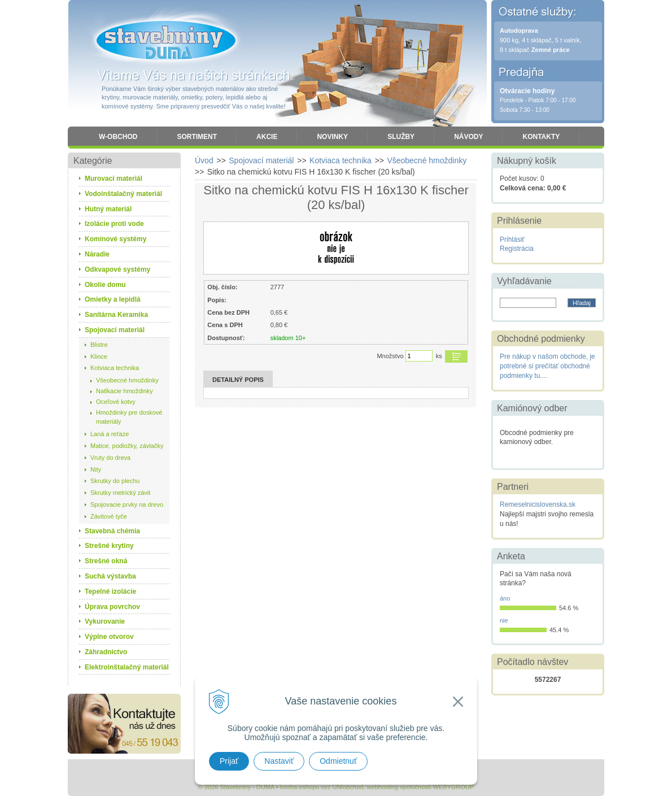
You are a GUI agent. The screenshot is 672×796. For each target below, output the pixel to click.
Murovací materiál (114, 179)
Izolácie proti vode (114, 224)
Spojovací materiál (115, 330)
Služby (401, 137)
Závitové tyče (109, 516)
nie (504, 620)
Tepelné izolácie (110, 591)
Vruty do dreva (110, 458)
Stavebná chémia (112, 531)
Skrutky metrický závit (120, 493)
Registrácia (517, 249)
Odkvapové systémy (117, 269)
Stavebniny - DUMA (166, 41)
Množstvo (390, 356)
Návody (468, 137)
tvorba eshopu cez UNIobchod (321, 787)
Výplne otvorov (109, 637)
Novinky (332, 137)
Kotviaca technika (115, 368)
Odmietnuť (338, 761)
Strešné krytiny (109, 546)
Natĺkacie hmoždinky (125, 391)
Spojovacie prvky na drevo (127, 504)
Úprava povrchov (112, 607)
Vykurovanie (105, 621)
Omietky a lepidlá (113, 299)
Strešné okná (106, 561)
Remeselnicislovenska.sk (538, 504)
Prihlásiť (512, 240)
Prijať (229, 761)
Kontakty (541, 137)
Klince (99, 356)
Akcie (267, 137)
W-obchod (118, 137)
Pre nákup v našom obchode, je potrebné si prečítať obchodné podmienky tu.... (547, 366)
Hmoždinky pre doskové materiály (129, 417)
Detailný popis (238, 380)
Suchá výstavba (110, 576)
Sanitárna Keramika (116, 315)
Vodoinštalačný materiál (123, 194)
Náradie (97, 254)
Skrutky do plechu (115, 481)
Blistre (99, 345)
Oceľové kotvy (116, 402)
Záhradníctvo (106, 652)
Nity (96, 469)
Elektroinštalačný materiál (127, 667)
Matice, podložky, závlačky (127, 446)
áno (505, 598)
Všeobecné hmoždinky (127, 380)
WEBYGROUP (453, 787)
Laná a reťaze (110, 434)
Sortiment (197, 137)
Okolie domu (105, 285)
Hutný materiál (108, 209)
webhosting (383, 787)
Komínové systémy (115, 239)
